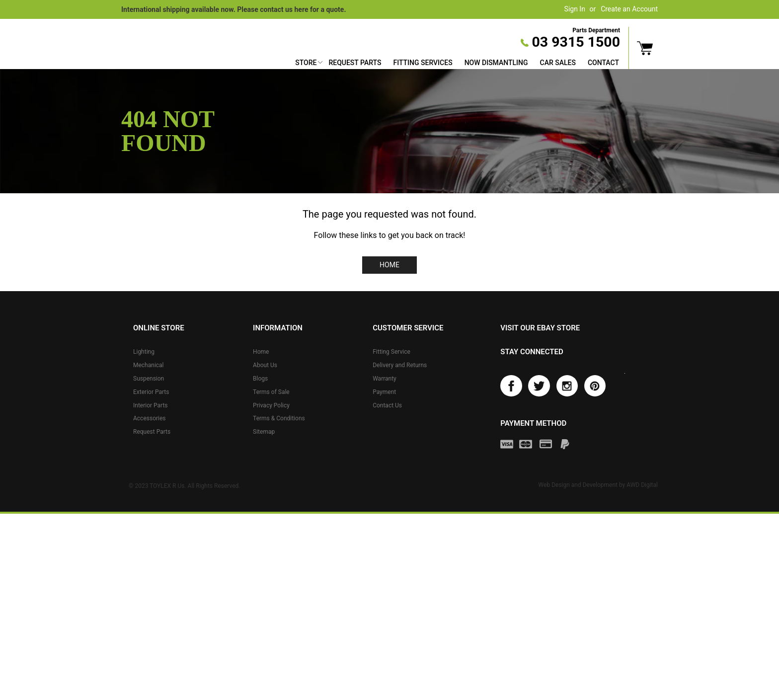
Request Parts (355, 63)
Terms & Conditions (279, 418)
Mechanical (149, 365)
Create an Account (629, 9)
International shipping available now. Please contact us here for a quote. (234, 9)
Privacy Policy (271, 405)
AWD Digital (642, 486)
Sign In (575, 9)
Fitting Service (391, 352)
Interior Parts (151, 405)
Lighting (144, 352)
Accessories (150, 418)
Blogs (260, 379)
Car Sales (558, 63)
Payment (384, 392)
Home (389, 265)
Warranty (385, 379)
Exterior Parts (151, 392)
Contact (603, 63)
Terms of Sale (271, 392)
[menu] (457, 64)
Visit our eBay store (540, 328)
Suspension (149, 379)
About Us (265, 365)
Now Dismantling (496, 63)
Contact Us (387, 405)
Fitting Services (423, 63)
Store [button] (306, 63)
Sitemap (264, 432)
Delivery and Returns (400, 365)
